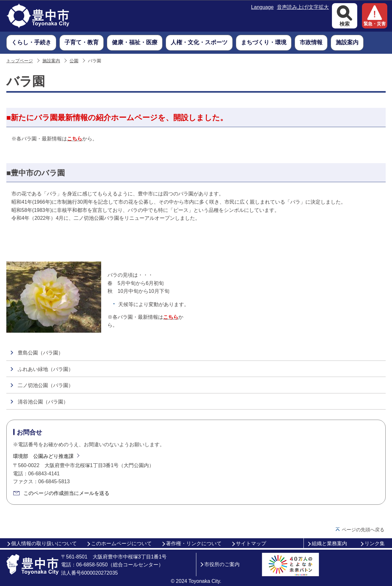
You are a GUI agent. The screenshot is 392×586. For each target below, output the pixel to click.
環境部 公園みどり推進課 (43, 456)
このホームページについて (121, 543)
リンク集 (375, 543)
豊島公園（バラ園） (40, 353)
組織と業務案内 (329, 543)
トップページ (20, 61)
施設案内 (51, 61)
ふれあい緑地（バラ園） (46, 369)
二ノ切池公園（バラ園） (46, 385)
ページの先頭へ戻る (363, 530)
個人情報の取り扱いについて (44, 543)
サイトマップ (251, 543)
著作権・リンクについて (194, 543)
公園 (74, 61)
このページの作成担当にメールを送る (66, 493)
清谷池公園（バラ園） (43, 402)
